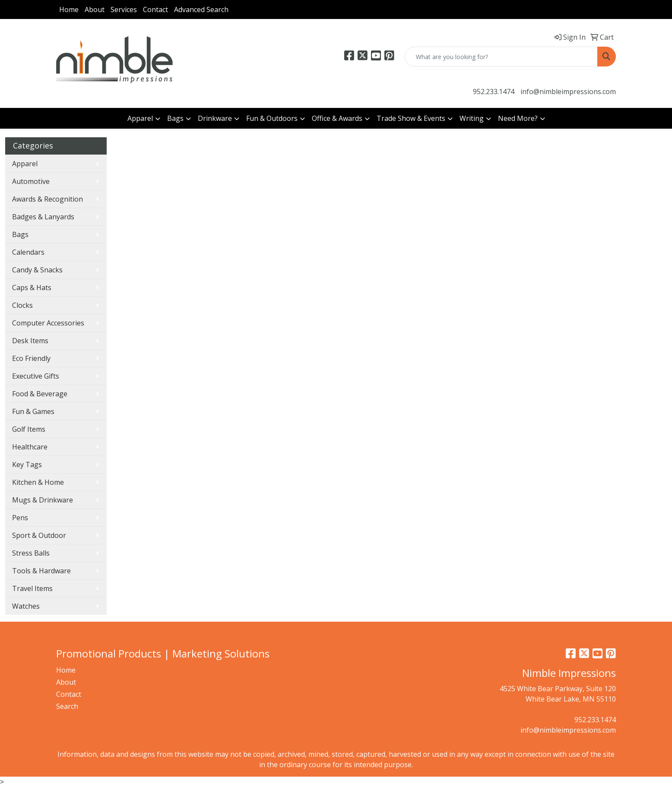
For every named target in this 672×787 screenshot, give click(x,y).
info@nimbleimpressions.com (568, 92)
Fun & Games (33, 411)
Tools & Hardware (41, 571)
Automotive (31, 181)
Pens (20, 518)
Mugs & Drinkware (43, 500)
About (95, 9)
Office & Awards (337, 118)
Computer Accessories (48, 323)
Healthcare (30, 447)
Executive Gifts (36, 376)
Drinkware (215, 118)
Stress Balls (31, 553)
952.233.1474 (494, 92)
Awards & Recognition (48, 199)
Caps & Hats (32, 288)
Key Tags (27, 465)
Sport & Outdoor (39, 535)
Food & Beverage (40, 394)
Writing (472, 118)
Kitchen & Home (38, 482)
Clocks (22, 305)
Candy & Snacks (37, 270)
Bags (175, 118)
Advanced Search (201, 9)
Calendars (28, 252)
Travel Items (32, 588)
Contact (155, 9)
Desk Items (30, 341)
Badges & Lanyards (43, 217)
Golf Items (29, 429)
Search (67, 706)
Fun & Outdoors (272, 118)
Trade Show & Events (411, 118)
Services (124, 9)
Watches (26, 606)
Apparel (140, 118)
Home (69, 9)
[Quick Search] (501, 57)
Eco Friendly (31, 358)
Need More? (518, 118)
